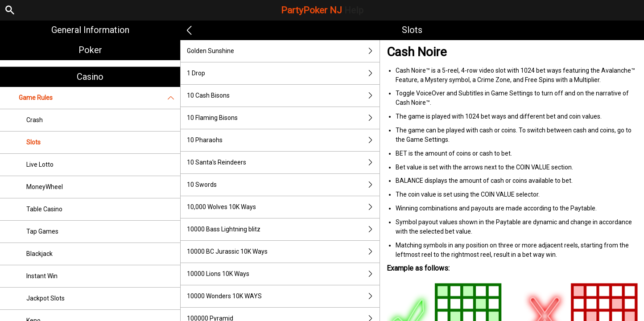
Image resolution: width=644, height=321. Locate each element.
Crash (35, 120)
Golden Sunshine (283, 51)
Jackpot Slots (45, 298)
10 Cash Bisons (283, 96)
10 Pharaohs (283, 140)
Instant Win (42, 276)
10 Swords (283, 185)
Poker (90, 50)
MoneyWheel (45, 187)
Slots (33, 142)
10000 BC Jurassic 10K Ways (283, 252)
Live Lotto (40, 165)
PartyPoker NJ (322, 10)
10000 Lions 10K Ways (283, 274)
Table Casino (44, 209)
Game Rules (99, 98)
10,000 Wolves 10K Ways (283, 207)
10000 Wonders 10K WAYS (283, 296)
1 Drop (283, 73)
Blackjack (39, 254)
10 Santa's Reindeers (283, 163)
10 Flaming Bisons (283, 118)
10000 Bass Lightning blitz (283, 229)
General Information (90, 30)
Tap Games (42, 231)
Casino (90, 77)
